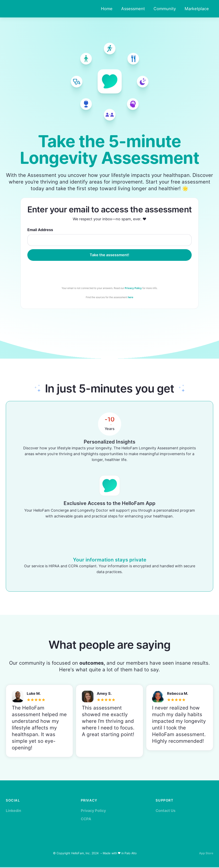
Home (107, 9)
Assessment (133, 9)
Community (165, 9)
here (131, 297)
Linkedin (13, 811)
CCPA (86, 819)
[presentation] (109, 272)
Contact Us (166, 811)
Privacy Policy (133, 288)
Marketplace (197, 9)
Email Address (40, 230)
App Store (206, 853)
